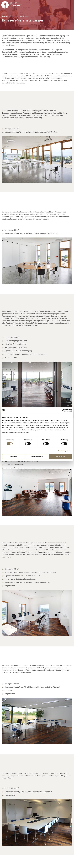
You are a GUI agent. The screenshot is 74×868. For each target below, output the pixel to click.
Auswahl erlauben (37, 457)
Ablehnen (14, 457)
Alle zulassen (60, 457)
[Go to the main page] (11, 5)
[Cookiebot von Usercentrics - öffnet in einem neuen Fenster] (63, 410)
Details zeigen (63, 451)
